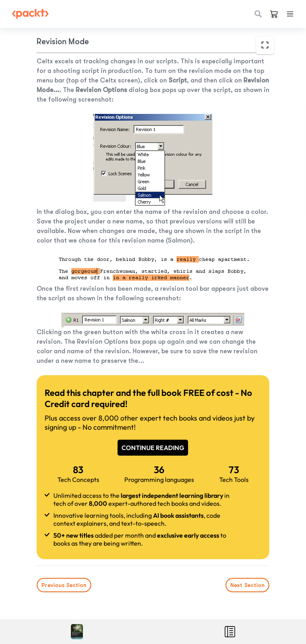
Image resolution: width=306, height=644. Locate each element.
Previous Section (64, 585)
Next (247, 585)
